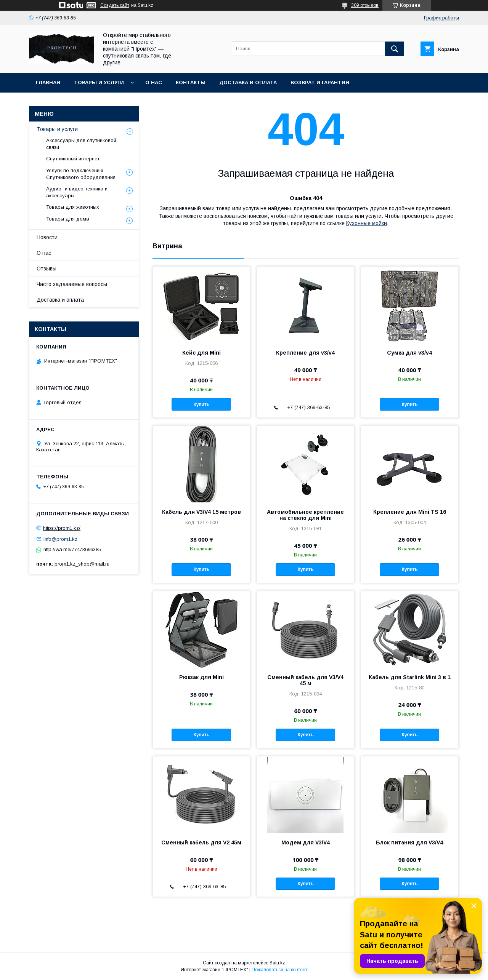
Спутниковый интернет (73, 159)
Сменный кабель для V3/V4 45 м (305, 680)
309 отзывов (365, 5)
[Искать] (395, 49)
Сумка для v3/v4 (409, 353)
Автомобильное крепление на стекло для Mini (305, 515)
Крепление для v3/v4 (305, 353)
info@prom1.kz (60, 539)
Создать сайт (115, 5)
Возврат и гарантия (320, 82)
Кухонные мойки (367, 223)
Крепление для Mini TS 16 (410, 512)
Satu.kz (277, 963)
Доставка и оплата (248, 82)
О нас (154, 82)
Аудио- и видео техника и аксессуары (77, 192)
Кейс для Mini (201, 353)
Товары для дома (68, 219)
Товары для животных (73, 207)
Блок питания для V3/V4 (409, 843)
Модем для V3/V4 (306, 843)
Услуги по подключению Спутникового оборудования (81, 174)
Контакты (191, 82)
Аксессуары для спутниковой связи (81, 144)
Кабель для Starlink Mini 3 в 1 (410, 677)
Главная (48, 82)
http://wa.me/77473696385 (72, 549)
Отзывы (47, 269)
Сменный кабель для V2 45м (201, 843)
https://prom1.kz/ (62, 528)
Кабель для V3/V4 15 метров (201, 512)
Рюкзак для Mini (201, 677)
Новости (47, 237)
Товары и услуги (99, 82)
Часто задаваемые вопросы (72, 284)
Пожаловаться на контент (279, 970)
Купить (201, 404)
